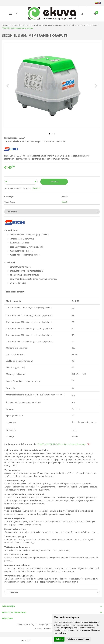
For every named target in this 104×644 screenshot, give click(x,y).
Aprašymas (12, 212)
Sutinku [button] (59, 639)
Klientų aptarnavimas (14, 612)
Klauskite (36, 188)
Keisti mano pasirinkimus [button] (78, 639)
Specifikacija (12, 592)
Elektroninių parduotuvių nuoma (46, 628)
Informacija (8, 606)
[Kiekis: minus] (6, 182)
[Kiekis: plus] (36, 182)
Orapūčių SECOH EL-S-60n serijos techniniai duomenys (64, 444)
